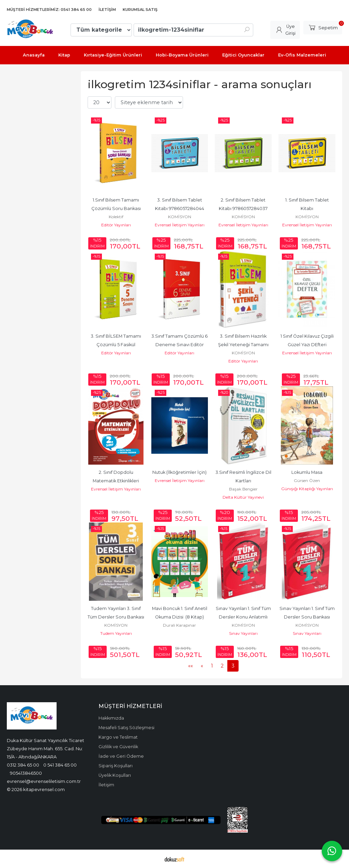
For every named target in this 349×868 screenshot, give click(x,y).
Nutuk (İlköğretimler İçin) (179, 472)
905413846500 (26, 773)
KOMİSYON (180, 217)
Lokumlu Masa (307, 472)
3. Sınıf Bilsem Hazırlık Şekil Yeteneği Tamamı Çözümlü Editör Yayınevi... (243, 345)
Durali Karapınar (179, 625)
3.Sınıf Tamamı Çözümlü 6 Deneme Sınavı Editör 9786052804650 (180, 345)
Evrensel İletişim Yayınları (180, 225)
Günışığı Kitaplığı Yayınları (307, 489)
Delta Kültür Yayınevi (243, 497)
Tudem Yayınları (116, 633)
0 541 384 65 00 (60, 765)
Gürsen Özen (307, 480)
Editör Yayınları (116, 225)
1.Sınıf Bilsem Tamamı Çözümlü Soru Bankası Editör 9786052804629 (116, 208)
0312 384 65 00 (23, 765)
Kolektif (116, 217)
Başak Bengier (243, 489)
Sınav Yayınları (243, 633)
